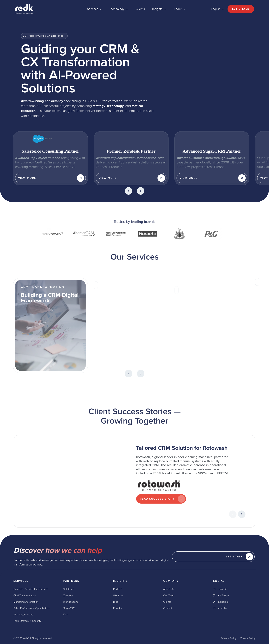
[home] (42, 9)
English (216, 9)
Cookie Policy (248, 638)
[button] (94, 9)
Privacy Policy (229, 638)
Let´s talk (241, 9)
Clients (140, 9)
